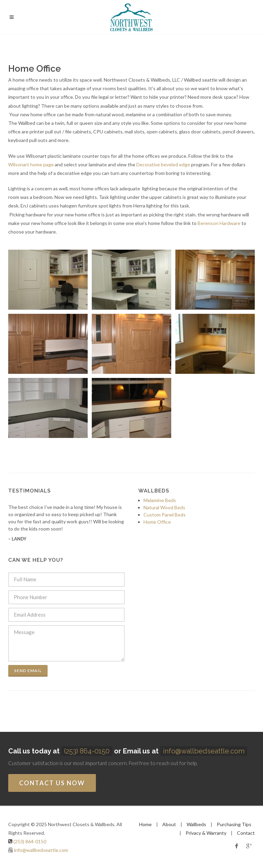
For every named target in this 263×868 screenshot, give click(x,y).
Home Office (157, 522)
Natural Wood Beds (164, 507)
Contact (246, 833)
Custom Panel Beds (165, 515)
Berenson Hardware (219, 223)
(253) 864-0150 (87, 751)
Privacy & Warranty (206, 833)
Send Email (28, 671)
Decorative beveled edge (163, 164)
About (169, 824)
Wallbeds (196, 824)
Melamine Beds (160, 500)
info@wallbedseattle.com (204, 751)
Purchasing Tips (234, 824)
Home (145, 824)
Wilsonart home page (31, 164)
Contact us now (52, 783)
